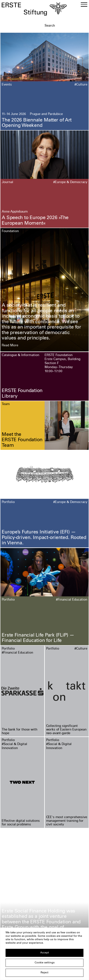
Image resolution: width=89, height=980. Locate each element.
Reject (44, 973)
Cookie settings (45, 963)
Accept (45, 953)
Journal (7, 182)
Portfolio (8, 502)
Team (6, 404)
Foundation (10, 231)
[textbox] (66, 26)
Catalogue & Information (20, 355)
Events (7, 85)
